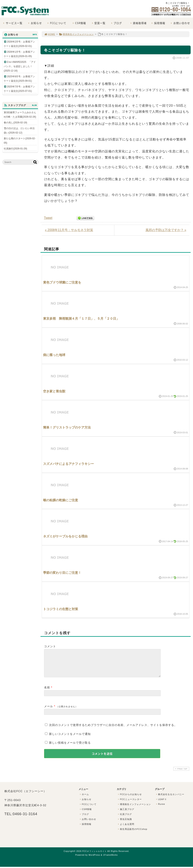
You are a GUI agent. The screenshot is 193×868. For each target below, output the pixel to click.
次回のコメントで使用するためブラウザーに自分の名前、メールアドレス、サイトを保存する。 (113, 730)
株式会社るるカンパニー (170, 799)
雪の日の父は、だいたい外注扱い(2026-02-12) (19, 131)
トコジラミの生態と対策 (61, 609)
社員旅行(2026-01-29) (15, 149)
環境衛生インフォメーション (76, 34)
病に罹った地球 (54, 355)
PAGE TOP (181, 774)
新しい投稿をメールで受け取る (70, 747)
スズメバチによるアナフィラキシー (69, 464)
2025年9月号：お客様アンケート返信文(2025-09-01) (19, 79)
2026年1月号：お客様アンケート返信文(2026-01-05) (19, 54)
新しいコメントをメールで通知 (70, 739)
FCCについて (56, 23)
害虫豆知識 (124, 824)
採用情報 (158, 23)
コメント (50, 646)
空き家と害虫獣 (54, 391)
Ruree (160, 809)
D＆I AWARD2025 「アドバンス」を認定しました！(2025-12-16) (20, 66)
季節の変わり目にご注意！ (62, 573)
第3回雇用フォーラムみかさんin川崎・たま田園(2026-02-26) (20, 115)
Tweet (48, 218)
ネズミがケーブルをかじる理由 (65, 536)
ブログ (116, 23)
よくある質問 (126, 829)
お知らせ (35, 23)
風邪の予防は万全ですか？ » (166, 230)
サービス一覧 (12, 23)
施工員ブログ (126, 814)
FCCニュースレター (129, 804)
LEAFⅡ (161, 804)
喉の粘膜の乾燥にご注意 (61, 500)
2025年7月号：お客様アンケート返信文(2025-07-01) (19, 89)
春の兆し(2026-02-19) (15, 123)
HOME (50, 34)
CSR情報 (79, 23)
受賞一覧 (98, 23)
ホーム (84, 799)
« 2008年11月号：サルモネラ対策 (69, 230)
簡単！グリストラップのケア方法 (67, 427)
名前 (47, 692)
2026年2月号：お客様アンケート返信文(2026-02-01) (19, 44)
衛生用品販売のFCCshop (132, 834)
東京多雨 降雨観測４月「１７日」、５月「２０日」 (81, 319)
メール (49, 711)
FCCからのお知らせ (129, 799)
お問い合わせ (180, 23)
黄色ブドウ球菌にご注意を (62, 282)
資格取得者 (138, 23)
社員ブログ (124, 819)
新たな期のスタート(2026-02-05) (20, 141)
